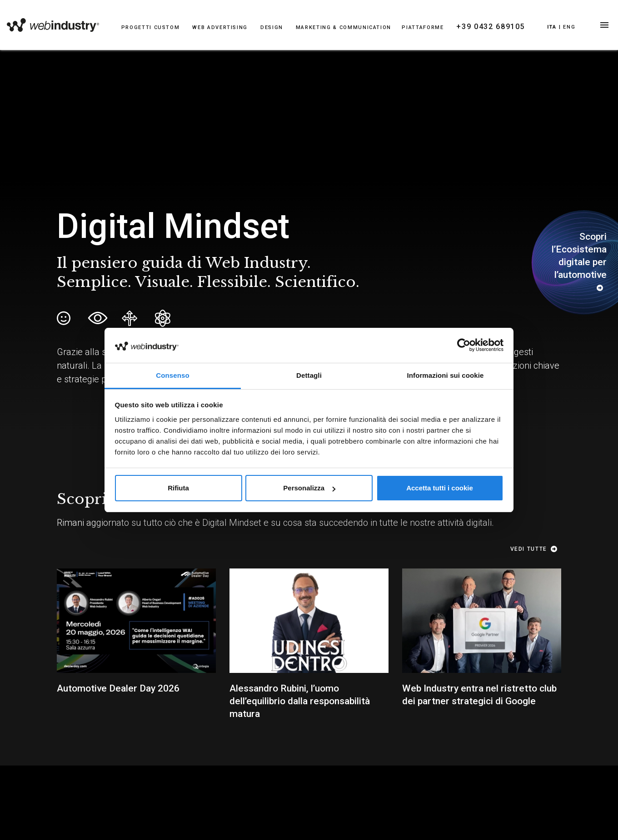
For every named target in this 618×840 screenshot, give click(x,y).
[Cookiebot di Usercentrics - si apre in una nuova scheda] (464, 345)
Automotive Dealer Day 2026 (118, 688)
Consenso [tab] (172, 375)
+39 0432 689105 (491, 27)
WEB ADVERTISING (220, 27)
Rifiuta (178, 488)
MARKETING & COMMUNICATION (344, 27)
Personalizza (309, 488)
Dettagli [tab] (309, 375)
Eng (569, 27)
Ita (552, 27)
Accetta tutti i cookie (440, 488)
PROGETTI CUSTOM (151, 27)
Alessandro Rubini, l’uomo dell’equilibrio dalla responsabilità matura (300, 701)
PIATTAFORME (423, 27)
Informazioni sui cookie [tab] (446, 375)
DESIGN (272, 27)
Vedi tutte (536, 549)
